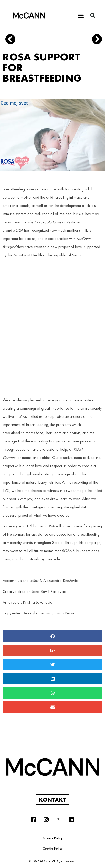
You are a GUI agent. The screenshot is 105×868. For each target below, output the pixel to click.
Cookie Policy (53, 848)
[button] (81, 15)
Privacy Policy (53, 838)
